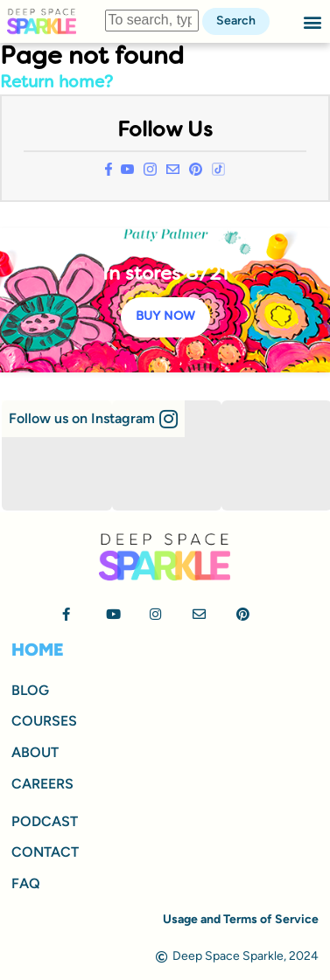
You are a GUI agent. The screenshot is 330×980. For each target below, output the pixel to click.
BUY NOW (165, 317)
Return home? (56, 83)
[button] (313, 21)
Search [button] (236, 21)
